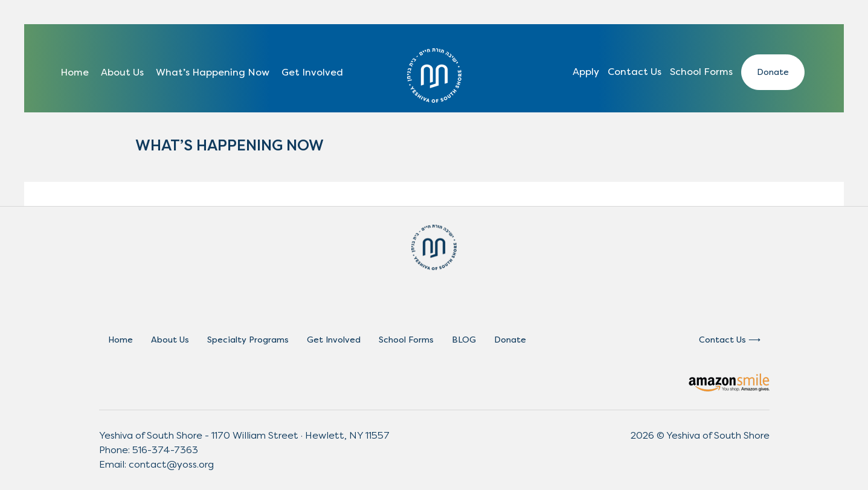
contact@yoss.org (171, 464)
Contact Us (635, 72)
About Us (122, 72)
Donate (773, 72)
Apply (586, 72)
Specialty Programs (248, 340)
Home (75, 72)
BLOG (464, 340)
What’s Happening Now (213, 72)
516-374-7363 (165, 450)
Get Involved (312, 72)
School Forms (701, 72)
